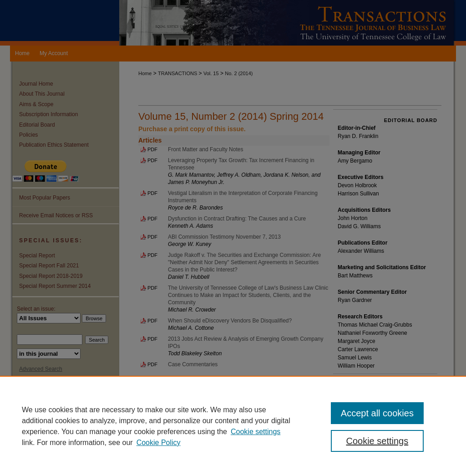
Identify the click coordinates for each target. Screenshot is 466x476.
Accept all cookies (377, 413)
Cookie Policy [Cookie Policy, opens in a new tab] (159, 443)
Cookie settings (256, 432)
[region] (233, 426)
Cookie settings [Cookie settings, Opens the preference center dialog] (377, 441)
